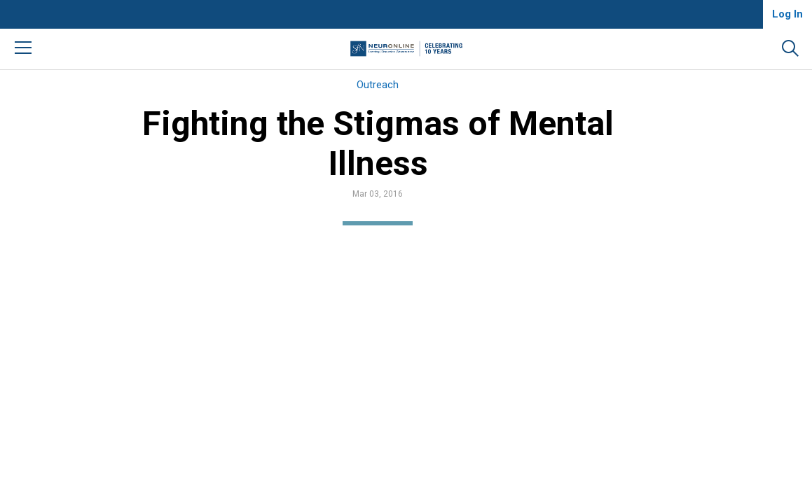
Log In (787, 14)
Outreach (378, 85)
